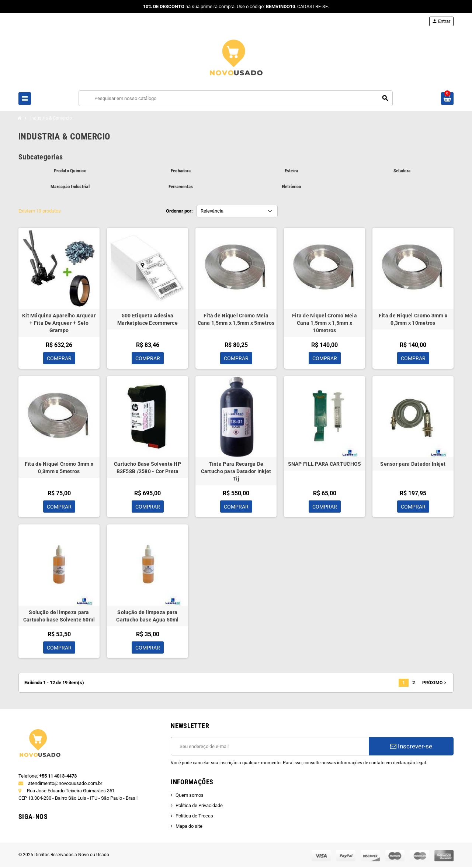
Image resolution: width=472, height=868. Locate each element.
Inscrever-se (411, 747)
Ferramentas (181, 187)
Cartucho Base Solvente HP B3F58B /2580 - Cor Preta (147, 468)
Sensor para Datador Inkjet (413, 464)
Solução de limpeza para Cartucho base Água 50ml (147, 617)
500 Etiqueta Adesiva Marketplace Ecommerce (147, 319)
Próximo (435, 684)
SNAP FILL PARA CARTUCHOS (325, 464)
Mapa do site (189, 827)
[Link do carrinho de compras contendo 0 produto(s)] (447, 99)
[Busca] (236, 98)
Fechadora (181, 171)
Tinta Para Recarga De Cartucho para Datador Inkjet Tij (236, 472)
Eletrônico (291, 187)
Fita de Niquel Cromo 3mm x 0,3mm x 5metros (59, 468)
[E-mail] (270, 747)
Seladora (402, 171)
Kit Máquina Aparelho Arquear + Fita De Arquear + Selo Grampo (59, 323)
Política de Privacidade (199, 807)
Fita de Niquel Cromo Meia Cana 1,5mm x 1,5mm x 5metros (236, 319)
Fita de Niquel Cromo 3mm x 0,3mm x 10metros (413, 319)
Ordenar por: (179, 211)
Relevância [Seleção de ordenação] (212, 211)
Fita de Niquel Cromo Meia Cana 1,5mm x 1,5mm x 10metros (324, 323)
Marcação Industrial (70, 187)
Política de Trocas (194, 817)
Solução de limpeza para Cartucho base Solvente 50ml (59, 617)
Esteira (291, 171)
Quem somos (190, 796)
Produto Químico (70, 171)
